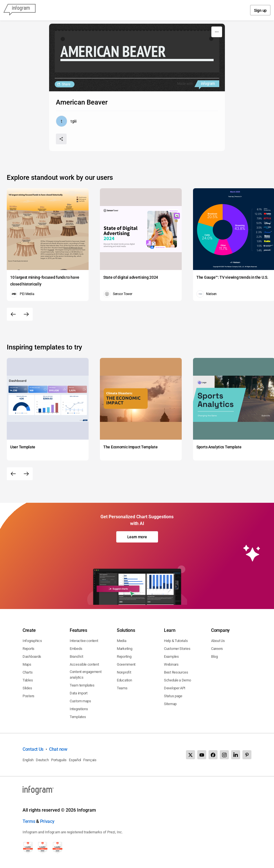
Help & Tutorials (176, 641)
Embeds (76, 649)
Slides (27, 688)
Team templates (82, 685)
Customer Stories (177, 649)
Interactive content (84, 641)
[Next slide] (26, 314)
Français (90, 760)
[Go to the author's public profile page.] (66, 121)
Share (66, 84)
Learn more (137, 537)
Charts (28, 672)
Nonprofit (124, 672)
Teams (122, 688)
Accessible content (84, 664)
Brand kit (76, 656)
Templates (78, 717)
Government (126, 664)
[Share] (61, 139)
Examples (171, 656)
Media (122, 641)
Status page (173, 696)
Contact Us (33, 749)
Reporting (124, 656)
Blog (214, 656)
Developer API (175, 688)
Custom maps (80, 701)
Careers (217, 649)
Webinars (171, 664)
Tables (28, 680)
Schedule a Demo (177, 680)
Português (59, 760)
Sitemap (170, 704)
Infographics (32, 641)
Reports (29, 649)
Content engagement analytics (86, 675)
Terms (29, 821)
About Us (218, 641)
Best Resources (176, 672)
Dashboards (32, 656)
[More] (217, 32)
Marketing (124, 649)
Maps (27, 664)
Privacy (47, 821)
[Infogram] (19, 10)
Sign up (260, 10)
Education (124, 680)
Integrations (79, 709)
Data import (79, 693)
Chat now (58, 749)
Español (75, 760)
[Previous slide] (13, 314)
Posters (29, 696)
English (28, 760)
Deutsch (42, 760)
